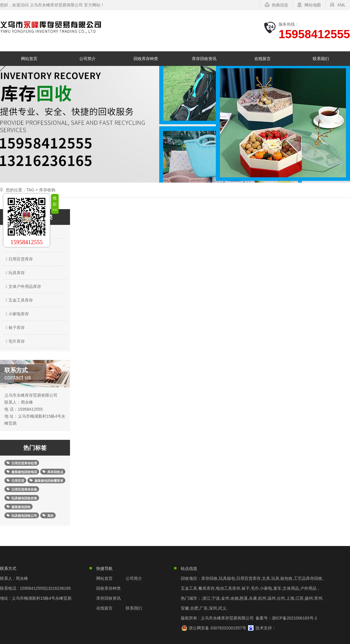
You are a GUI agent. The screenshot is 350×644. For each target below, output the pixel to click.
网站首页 (29, 59)
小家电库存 (17, 314)
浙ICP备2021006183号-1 (295, 618)
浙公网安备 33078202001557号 (217, 628)
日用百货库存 (19, 259)
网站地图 (313, 5)
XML (341, 5)
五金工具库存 (19, 300)
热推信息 (280, 5)
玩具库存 (15, 273)
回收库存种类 (146, 59)
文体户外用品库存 (23, 286)
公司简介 (87, 59)
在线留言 (262, 59)
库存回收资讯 (204, 59)
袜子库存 (15, 328)
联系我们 (321, 59)
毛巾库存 (15, 341)
